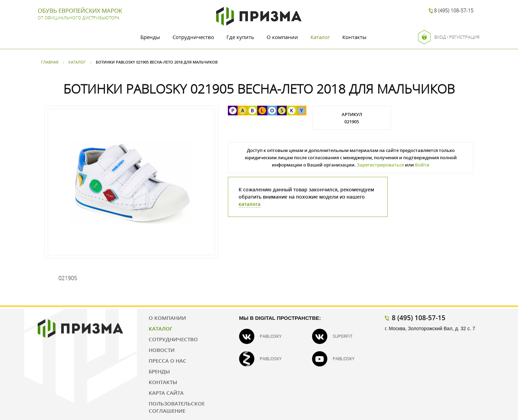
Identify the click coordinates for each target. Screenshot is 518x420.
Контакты (354, 37)
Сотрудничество (193, 37)
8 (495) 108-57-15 (454, 11)
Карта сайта (166, 393)
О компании (282, 37)
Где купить (240, 37)
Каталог (320, 37)
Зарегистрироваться (380, 165)
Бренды (150, 37)
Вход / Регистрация (449, 37)
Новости (162, 350)
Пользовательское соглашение (177, 407)
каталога (249, 204)
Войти (422, 165)
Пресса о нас (168, 361)
